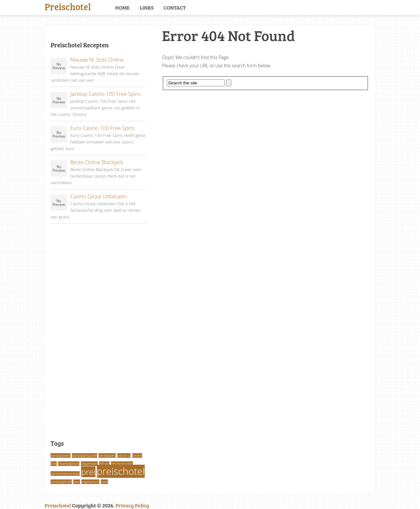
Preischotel (68, 6)
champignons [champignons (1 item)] (69, 464)
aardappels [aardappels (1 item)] (107, 455)
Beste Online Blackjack (87, 162)
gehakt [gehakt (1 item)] (104, 464)
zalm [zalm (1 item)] (104, 482)
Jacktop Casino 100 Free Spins (96, 94)
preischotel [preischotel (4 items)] (121, 471)
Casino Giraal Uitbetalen (89, 197)
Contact (175, 7)
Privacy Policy (132, 505)
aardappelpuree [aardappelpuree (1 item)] (84, 455)
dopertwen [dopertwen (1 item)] (89, 464)
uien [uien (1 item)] (77, 482)
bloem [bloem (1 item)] (137, 455)
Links (147, 7)
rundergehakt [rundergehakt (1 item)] (61, 482)
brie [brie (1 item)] (54, 464)
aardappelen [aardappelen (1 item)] (61, 455)
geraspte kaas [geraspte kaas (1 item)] (122, 464)
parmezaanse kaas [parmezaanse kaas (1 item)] (65, 474)
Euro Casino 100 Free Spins (93, 128)
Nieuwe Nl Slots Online (87, 60)
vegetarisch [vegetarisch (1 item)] (90, 482)
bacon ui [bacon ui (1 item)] (124, 455)
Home (122, 7)
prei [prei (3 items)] (88, 472)
